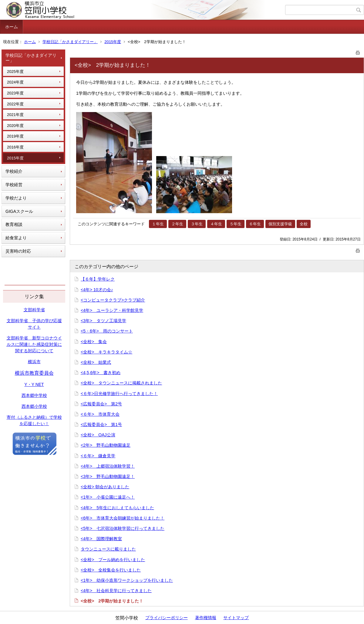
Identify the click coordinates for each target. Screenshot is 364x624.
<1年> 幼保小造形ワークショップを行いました (127, 580)
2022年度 (15, 104)
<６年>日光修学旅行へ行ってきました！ (119, 394)
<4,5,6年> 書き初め (101, 373)
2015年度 (113, 42)
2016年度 (15, 147)
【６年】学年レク (98, 279)
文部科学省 (34, 310)
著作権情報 (206, 618)
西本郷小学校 (34, 406)
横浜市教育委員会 (34, 373)
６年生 (255, 224)
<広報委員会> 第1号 (101, 425)
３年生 (197, 224)
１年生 (158, 224)
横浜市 (34, 362)
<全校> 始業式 (96, 362)
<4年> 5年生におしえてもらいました (117, 508)
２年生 (177, 224)
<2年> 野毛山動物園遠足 (106, 445)
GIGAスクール (19, 211)
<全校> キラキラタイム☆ (106, 352)
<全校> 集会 (94, 342)
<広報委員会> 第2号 (101, 404)
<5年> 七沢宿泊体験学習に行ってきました (123, 528)
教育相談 (14, 224)
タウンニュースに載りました (108, 549)
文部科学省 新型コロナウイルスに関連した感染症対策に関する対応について (34, 344)
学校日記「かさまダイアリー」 (70, 42)
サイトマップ (236, 618)
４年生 (216, 224)
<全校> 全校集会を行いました (111, 570)
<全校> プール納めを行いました (113, 560)
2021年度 (15, 115)
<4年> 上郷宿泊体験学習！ (108, 466)
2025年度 (15, 72)
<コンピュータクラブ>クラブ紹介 (113, 300)
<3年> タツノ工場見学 (103, 321)
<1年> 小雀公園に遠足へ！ (108, 497)
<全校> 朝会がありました (105, 487)
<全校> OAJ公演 (98, 435)
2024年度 (15, 82)
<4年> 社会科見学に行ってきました (116, 591)
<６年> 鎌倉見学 (98, 456)
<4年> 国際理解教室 (101, 539)
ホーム (12, 27)
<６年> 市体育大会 (100, 414)
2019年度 (15, 136)
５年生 (236, 224)
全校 (304, 224)
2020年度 (15, 126)
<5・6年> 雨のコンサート (107, 331)
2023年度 (15, 93)
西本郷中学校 (34, 395)
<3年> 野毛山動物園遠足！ (108, 476)
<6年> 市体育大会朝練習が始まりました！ (123, 518)
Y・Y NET (34, 384)
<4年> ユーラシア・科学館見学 (112, 310)
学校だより (16, 198)
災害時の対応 (18, 251)
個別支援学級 (280, 224)
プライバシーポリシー (167, 618)
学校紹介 (14, 171)
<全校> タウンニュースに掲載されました (121, 383)
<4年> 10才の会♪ (97, 290)
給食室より (16, 238)
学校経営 (14, 185)
